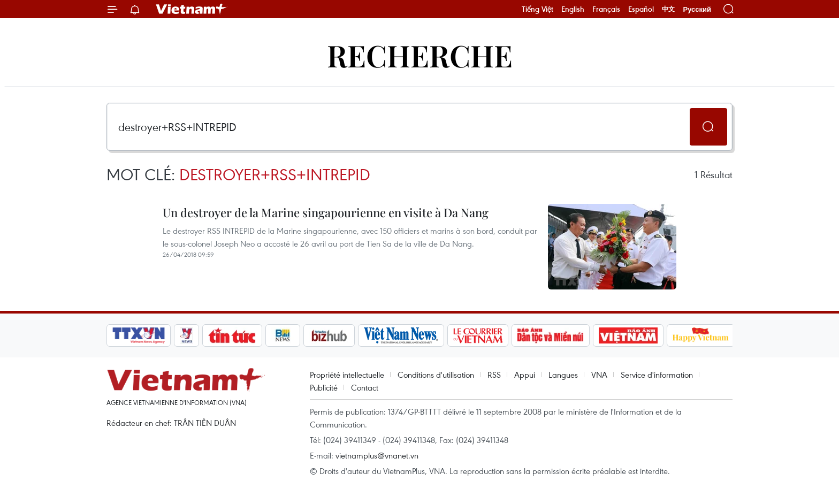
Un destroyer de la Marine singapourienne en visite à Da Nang (326, 212)
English (573, 9)
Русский (697, 9)
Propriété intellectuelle (347, 375)
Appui (525, 375)
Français (606, 9)
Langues (563, 375)
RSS (494, 375)
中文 (668, 9)
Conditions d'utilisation (436, 375)
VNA (599, 375)
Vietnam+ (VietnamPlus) (192, 9)
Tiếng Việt (537, 9)
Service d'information (657, 375)
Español (641, 9)
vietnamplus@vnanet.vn (377, 455)
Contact (365, 387)
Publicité (324, 387)
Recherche (420, 55)
